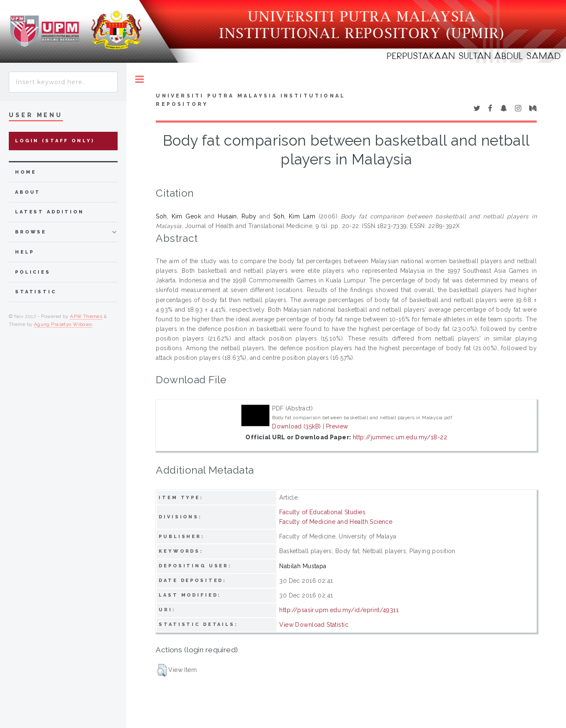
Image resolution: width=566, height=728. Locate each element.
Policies (33, 272)
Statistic (36, 292)
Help (24, 252)
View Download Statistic (314, 625)
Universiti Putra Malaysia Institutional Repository (251, 100)
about (28, 192)
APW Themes (86, 316)
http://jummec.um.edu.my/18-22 (400, 437)
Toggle (140, 79)
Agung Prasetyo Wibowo (63, 324)
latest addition (50, 212)
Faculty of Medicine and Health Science (336, 522)
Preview (337, 426)
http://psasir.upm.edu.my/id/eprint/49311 (339, 610)
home (26, 172)
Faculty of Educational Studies (322, 512)
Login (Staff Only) (55, 141)
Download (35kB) (296, 426)
